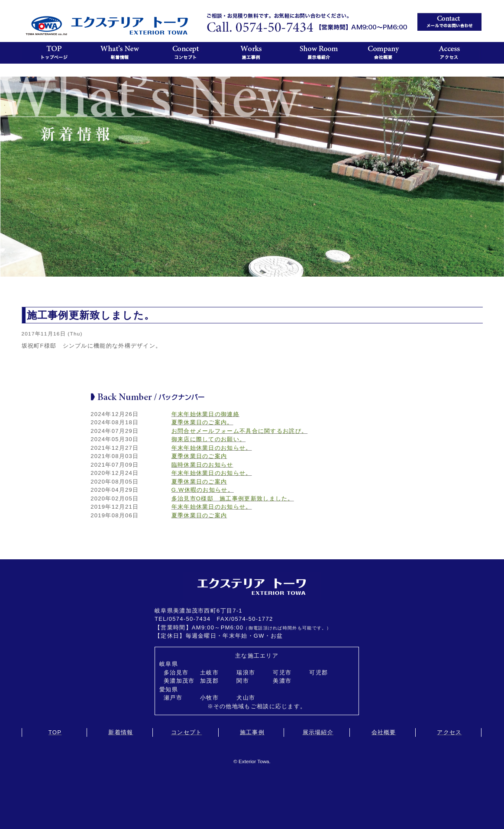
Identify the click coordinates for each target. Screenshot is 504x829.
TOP (55, 732)
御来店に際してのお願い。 (209, 439)
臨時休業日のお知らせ (202, 465)
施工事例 (252, 732)
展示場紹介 (318, 732)
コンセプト (187, 732)
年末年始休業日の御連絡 (205, 414)
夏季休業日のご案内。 (202, 422)
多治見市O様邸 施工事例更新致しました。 (233, 498)
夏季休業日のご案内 (199, 456)
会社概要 (384, 732)
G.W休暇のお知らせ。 (203, 490)
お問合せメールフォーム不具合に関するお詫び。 (240, 431)
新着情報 (121, 732)
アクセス (449, 732)
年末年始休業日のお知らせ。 (212, 448)
